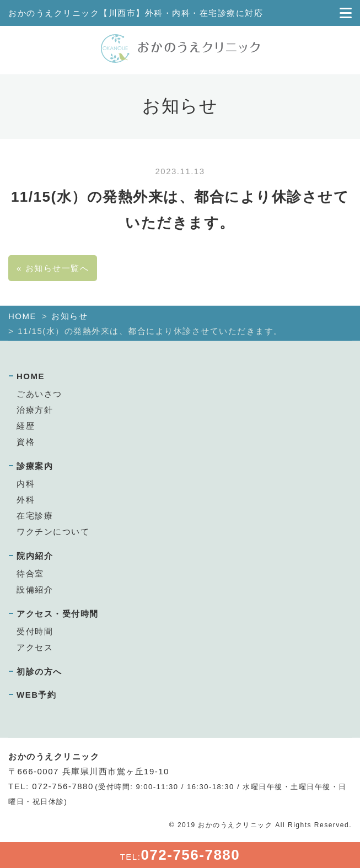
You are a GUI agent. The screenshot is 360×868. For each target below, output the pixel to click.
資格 (26, 442)
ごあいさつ (39, 394)
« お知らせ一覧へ (53, 268)
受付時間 (35, 631)
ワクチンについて (53, 532)
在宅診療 (35, 516)
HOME (22, 316)
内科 (26, 484)
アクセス (35, 647)
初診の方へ (39, 672)
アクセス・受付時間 (58, 614)
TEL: (180, 855)
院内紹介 (35, 556)
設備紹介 (35, 589)
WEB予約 (37, 695)
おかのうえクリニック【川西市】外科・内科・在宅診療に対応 (136, 13)
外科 (26, 500)
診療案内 (35, 466)
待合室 (30, 573)
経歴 (26, 426)
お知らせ (69, 316)
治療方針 (35, 410)
